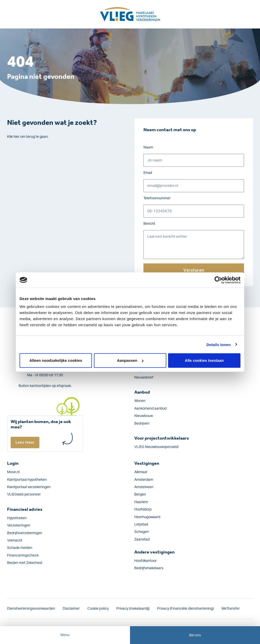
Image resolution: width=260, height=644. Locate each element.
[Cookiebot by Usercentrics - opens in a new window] (218, 280)
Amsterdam (144, 480)
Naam (148, 147)
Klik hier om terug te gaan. (28, 137)
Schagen (142, 532)
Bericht (149, 224)
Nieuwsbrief (144, 378)
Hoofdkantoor (145, 561)
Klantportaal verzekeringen (29, 487)
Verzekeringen (19, 526)
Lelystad (141, 525)
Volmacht (15, 541)
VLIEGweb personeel (24, 495)
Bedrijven (142, 424)
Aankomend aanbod (150, 409)
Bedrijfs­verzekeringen (25, 533)
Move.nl (13, 472)
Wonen (140, 401)
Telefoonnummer (157, 198)
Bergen (140, 495)
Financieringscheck (23, 556)
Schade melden (20, 548)
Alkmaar (141, 472)
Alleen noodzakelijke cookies (56, 360)
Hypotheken (17, 518)
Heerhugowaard (147, 517)
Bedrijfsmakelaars (149, 568)
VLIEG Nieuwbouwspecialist (157, 447)
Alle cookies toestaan (204, 360)
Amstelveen (144, 487)
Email (148, 173)
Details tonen (218, 344)
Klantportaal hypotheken (27, 480)
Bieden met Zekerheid (25, 563)
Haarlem (141, 502)
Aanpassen (130, 360)
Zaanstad (142, 540)
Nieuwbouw (144, 416)
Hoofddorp (143, 510)
